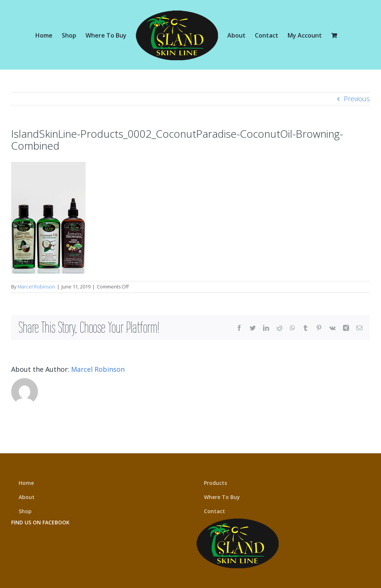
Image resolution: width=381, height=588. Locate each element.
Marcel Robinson (36, 287)
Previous (357, 99)
